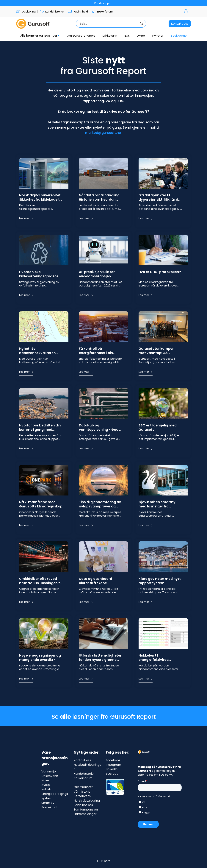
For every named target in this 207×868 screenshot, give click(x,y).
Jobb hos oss (83, 805)
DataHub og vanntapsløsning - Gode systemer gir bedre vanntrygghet (100, 428)
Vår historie (82, 792)
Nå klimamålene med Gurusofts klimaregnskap (41, 504)
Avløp (141, 36)
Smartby (48, 803)
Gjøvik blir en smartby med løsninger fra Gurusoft (157, 504)
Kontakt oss (180, 24)
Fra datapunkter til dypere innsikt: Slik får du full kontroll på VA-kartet (160, 198)
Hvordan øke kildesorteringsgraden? (39, 274)
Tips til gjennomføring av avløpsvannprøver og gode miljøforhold (100, 504)
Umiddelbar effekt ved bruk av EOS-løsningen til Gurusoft (40, 581)
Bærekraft (49, 807)
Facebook (113, 760)
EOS (127, 36)
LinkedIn (112, 769)
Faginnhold (78, 12)
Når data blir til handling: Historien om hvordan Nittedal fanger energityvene (100, 198)
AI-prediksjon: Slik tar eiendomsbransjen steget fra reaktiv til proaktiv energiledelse (98, 274)
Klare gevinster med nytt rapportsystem (160, 581)
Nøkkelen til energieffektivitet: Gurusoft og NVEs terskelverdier (154, 658)
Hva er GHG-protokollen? (160, 272)
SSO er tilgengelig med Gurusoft (158, 428)
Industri (47, 789)
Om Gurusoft (83, 787)
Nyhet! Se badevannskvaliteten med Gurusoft (37, 351)
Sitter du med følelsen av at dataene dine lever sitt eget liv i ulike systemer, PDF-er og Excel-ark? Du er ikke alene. (160, 207)
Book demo (179, 36)
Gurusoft (104, 861)
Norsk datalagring (87, 801)
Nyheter (158, 36)
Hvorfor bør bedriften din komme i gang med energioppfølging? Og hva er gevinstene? (40, 428)
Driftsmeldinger (85, 814)
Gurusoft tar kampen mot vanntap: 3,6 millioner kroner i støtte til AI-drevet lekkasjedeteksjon (160, 351)
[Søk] (108, 24)
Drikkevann (110, 36)
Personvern (82, 796)
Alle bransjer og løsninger (39, 36)
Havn (45, 780)
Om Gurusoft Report (81, 36)
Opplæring (26, 12)
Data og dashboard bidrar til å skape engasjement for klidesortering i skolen (97, 581)
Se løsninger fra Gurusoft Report (104, 717)
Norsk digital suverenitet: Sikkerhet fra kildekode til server (40, 198)
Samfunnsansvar (86, 809)
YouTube (112, 774)
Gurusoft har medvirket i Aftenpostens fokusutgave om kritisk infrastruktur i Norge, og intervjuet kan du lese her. (100, 437)
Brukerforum (103, 12)
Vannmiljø (49, 771)
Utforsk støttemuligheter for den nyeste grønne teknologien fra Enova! (100, 658)
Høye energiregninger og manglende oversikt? (40, 658)
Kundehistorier (52, 12)
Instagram (113, 765)
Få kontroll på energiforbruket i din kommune (96, 351)
